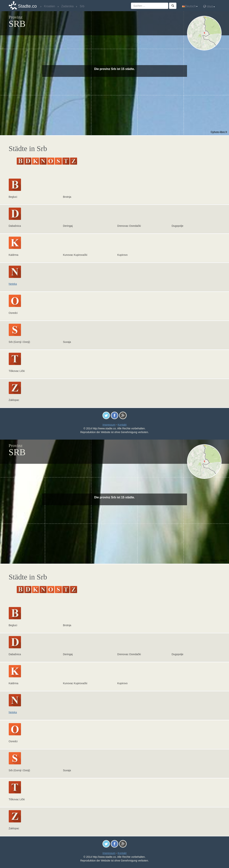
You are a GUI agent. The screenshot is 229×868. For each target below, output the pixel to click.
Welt (209, 6)
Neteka (13, 284)
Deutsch (190, 6)
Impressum (109, 425)
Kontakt (122, 425)
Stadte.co (27, 6)
